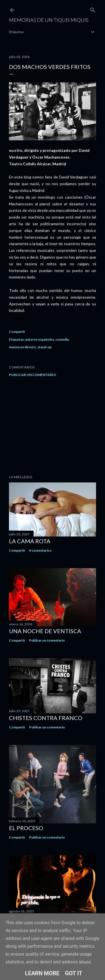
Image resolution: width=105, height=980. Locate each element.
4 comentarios (40, 550)
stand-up (45, 347)
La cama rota (30, 541)
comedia (62, 339)
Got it (74, 973)
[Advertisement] (53, 426)
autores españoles (40, 339)
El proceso (26, 828)
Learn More (42, 973)
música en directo (23, 347)
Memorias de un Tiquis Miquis (49, 20)
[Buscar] (93, 9)
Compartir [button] (17, 332)
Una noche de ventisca (45, 631)
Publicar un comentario (32, 375)
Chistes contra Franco (46, 718)
